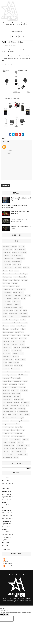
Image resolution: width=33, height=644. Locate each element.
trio (13, 451)
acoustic (21, 246)
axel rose (18, 268)
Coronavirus (7, 298)
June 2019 (5, 532)
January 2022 (6, 494)
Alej (8, 146)
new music (6, 393)
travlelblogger (21, 448)
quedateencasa (23, 412)
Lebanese (14, 344)
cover (23, 298)
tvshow (19, 451)
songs (13, 430)
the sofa (20, 442)
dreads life (13, 314)
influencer (6, 338)
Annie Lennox (17, 262)
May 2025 (5, 478)
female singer (14, 320)
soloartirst (19, 427)
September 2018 (7, 535)
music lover (15, 369)
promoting (21, 409)
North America (8, 399)
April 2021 (5, 508)
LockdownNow (16, 350)
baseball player (8, 274)
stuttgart (25, 439)
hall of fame (19, 332)
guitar (13, 326)
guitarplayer (14, 329)
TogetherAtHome (9, 445)
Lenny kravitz (7, 347)
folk (26, 323)
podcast (5, 409)
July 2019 (5, 529)
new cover (15, 390)
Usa (24, 451)
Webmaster (9, 564)
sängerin (6, 421)
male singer (7, 353)
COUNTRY (16, 298)
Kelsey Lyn (23, 338)
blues (15, 277)
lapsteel (22, 341)
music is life (18, 366)
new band (6, 390)
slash (18, 424)
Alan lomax (7, 252)
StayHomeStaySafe (18, 436)
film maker (6, 323)
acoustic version (20, 249)
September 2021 (7, 497)
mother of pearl (8, 360)
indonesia (26, 335)
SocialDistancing (8, 427)
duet (16, 317)
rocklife (27, 415)
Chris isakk (18, 295)
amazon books (20, 259)
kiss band (6, 341)
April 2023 (5, 481)
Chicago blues (7, 295)
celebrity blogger (9, 286)
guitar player (21, 326)
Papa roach (25, 402)
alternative (6, 256)
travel (12, 448)
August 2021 (6, 499)
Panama (17, 402)
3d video (14, 246)
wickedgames (22, 455)
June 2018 (5, 543)
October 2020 (6, 516)
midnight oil (7, 357)
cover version (7, 305)
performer (14, 406)
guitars (23, 329)
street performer (15, 439)
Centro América (20, 289)
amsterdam (7, 262)
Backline (15, 45)
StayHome (6, 436)
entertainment (25, 317)
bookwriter (23, 277)
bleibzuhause (7, 277)
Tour (28, 445)
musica (27, 372)
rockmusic (14, 418)
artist (14, 265)
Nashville (13, 387)
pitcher (22, 406)
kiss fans (14, 341)
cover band (7, 301)
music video (19, 372)
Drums (5, 317)
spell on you (18, 433)
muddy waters (20, 360)
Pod (27, 406)
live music (6, 350)
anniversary (7, 265)
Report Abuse (6, 549)
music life (6, 369)
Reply (9, 153)
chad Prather (7, 292)
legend (22, 344)
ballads (5, 271)
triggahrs (6, 451)
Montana (16, 357)
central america (8, 289)
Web (7, 561)
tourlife (5, 448)
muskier (5, 387)
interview (14, 338)
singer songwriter (23, 421)
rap (10, 415)
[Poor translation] (6, 615)
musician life (23, 375)
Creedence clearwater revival (12, 308)
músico (5, 384)
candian (17, 280)
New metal (24, 390)
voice (4, 455)
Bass (16, 274)
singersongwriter (9, 424)
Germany (6, 326)
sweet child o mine (9, 442)
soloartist (6, 430)
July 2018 (5, 540)
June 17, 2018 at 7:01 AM (15, 148)
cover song (16, 301)
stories (5, 439)
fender (23, 320)
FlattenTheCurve (17, 323)
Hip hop (5, 335)
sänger (21, 418)
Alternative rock (17, 256)
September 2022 (7, 483)
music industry (8, 366)
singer (13, 421)
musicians (6, 378)
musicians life (16, 378)
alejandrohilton (10, 566)
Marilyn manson (18, 353)
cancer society (8, 280)
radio (5, 415)
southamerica (7, 433)
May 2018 (5, 545)
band (11, 271)
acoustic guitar (8, 249)
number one (19, 399)
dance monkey (8, 311)
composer (26, 295)
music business (14, 363)
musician (14, 375)
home (19, 335)
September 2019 (7, 524)
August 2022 (6, 486)
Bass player (24, 274)
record (15, 415)
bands (17, 271)
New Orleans (16, 393)
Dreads (5, 314)
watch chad (12, 455)
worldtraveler (7, 458)
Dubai (11, 317)
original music (7, 402)
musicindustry (7, 381)
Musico (25, 381)
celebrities (6, 283)
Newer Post (5, 185)
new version (7, 396)
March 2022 (5, 491)
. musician (6, 246)
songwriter (21, 430)
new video (17, 396)
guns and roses (8, 332)
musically (6, 375)
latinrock (6, 344)
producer (13, 409)
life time (17, 347)
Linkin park (25, 347)
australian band (8, 268)
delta (25, 311)
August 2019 (6, 526)
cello (18, 286)
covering (17, 305)
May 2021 (5, 505)
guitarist (6, 329)
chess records (18, 292)
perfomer (6, 406)
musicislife (17, 381)
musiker (21, 384)
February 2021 (6, 513)
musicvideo (13, 384)
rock (21, 415)
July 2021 (5, 502)
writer (16, 458)
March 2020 (5, 521)
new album (22, 387)
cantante (24, 280)
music (5, 363)
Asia (19, 265)
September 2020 (7, 518)
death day (18, 311)
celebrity (15, 283)
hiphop (12, 335)
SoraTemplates (12, 598)
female (5, 320)
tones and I (20, 445)
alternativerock (8, 259)
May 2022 (5, 489)
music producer (8, 372)
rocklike (5, 418)
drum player (23, 314)
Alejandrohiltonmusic (19, 252)
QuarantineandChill (9, 412)
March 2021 (5, 510)
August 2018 (6, 537)
